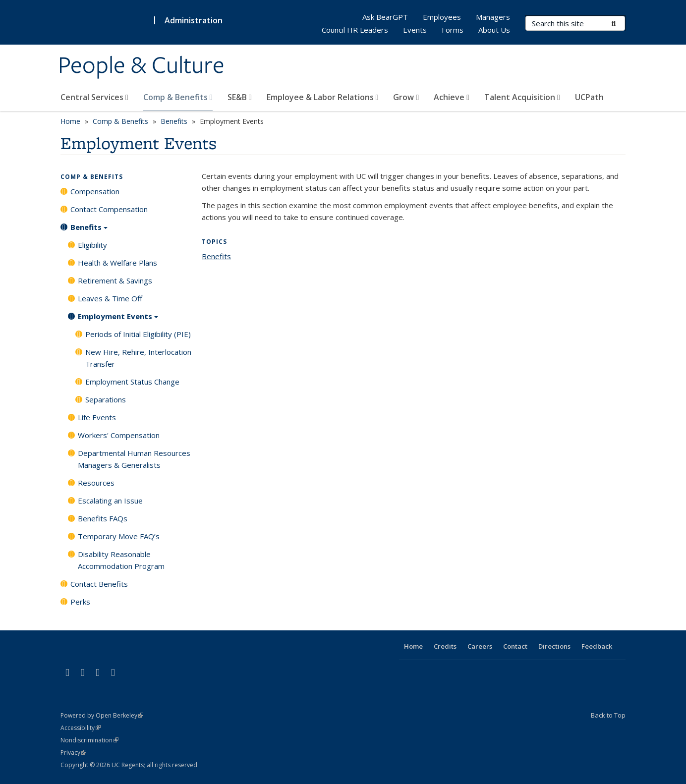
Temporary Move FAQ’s (119, 536)
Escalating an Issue (110, 501)
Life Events (97, 417)
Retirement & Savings (115, 280)
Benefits (174, 121)
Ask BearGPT (385, 17)
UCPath (589, 97)
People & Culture (141, 66)
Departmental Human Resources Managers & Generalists (134, 459)
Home (70, 121)
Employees (442, 17)
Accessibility (81, 728)
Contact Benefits (99, 584)
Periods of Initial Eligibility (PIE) (138, 334)
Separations (106, 399)
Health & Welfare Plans (117, 263)
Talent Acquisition (522, 97)
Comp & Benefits (178, 97)
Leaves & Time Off (110, 298)
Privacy (73, 753)
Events (415, 30)
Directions (554, 646)
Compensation (95, 191)
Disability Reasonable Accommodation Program (121, 560)
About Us (494, 30)
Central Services (94, 97)
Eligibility (92, 245)
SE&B (240, 97)
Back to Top (608, 715)
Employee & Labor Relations (323, 97)
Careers (480, 646)
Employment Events (118, 320)
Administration (194, 20)
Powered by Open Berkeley (102, 715)
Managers (493, 17)
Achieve (452, 97)
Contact (515, 646)
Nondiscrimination (89, 740)
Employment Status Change (132, 382)
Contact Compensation (109, 209)
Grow (406, 97)
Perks (80, 602)
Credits (445, 646)
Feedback (597, 646)
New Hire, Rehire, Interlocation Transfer (138, 358)
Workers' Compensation (119, 435)
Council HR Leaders (355, 30)
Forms (453, 30)
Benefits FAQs (103, 518)
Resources (96, 483)
